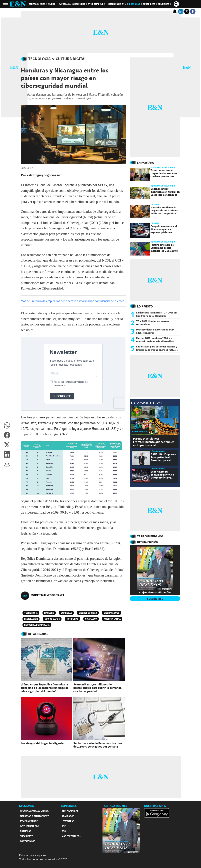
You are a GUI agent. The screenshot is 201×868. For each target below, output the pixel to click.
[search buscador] (176, 4)
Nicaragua (91, 619)
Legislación (31, 619)
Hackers (49, 613)
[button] (7, 425)
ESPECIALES (69, 806)
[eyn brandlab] (148, 403)
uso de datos (52, 619)
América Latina (112, 619)
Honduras (72, 619)
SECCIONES (27, 806)
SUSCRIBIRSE (155, 599)
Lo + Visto (145, 306)
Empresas (66, 613)
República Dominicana (37, 625)
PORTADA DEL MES (115, 806)
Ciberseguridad (88, 613)
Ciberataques (111, 613)
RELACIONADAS (38, 634)
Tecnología (31, 613)
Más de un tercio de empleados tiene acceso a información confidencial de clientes (72, 301)
